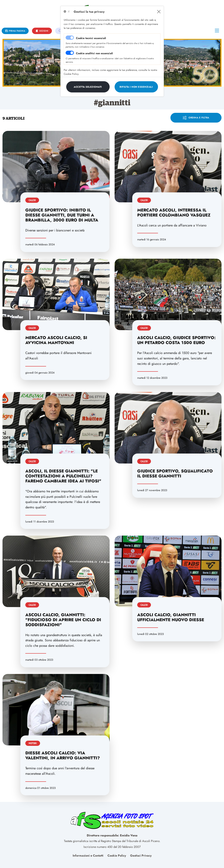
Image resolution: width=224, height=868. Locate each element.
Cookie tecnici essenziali (91, 38)
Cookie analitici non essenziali (94, 53)
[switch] (70, 53)
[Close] (159, 12)
